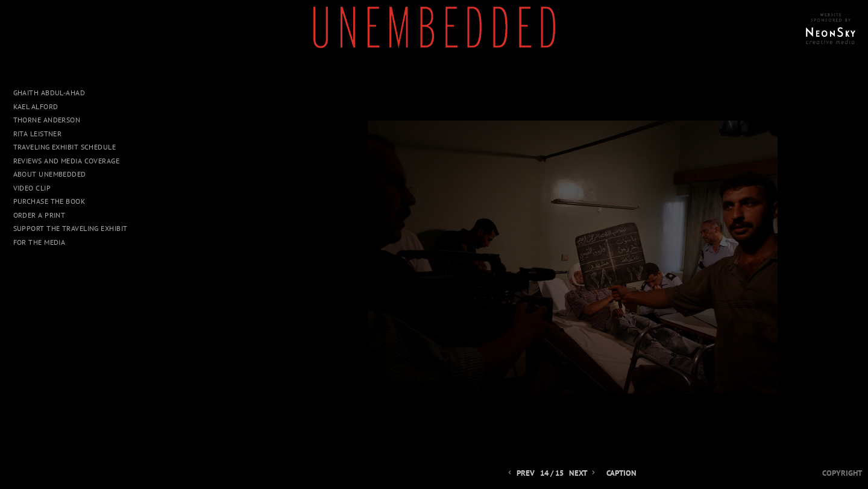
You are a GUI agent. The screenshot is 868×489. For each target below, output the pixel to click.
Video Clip (32, 188)
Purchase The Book (49, 201)
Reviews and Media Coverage (67, 161)
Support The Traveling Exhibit (71, 228)
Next (583, 473)
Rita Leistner (38, 134)
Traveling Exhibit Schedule (65, 147)
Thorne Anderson (47, 120)
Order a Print (39, 215)
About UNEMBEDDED (50, 174)
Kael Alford (36, 106)
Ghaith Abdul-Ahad (49, 93)
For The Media (39, 242)
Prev (520, 473)
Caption (621, 473)
